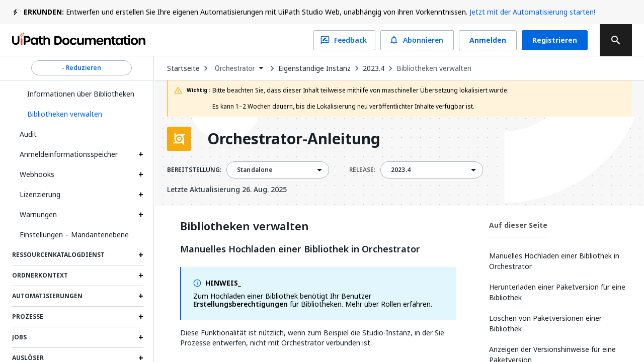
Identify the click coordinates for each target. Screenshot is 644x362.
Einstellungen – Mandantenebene (74, 235)
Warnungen (38, 214)
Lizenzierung (40, 194)
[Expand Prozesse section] (141, 317)
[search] (616, 40)
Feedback (344, 40)
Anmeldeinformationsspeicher (69, 154)
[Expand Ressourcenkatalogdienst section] (141, 255)
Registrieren (555, 40)
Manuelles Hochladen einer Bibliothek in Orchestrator (300, 249)
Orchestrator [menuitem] (235, 68)
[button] (82, 114)
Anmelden (488, 40)
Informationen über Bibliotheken (81, 94)
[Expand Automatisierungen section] (141, 296)
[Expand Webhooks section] (141, 174)
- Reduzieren (82, 68)
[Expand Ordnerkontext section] (141, 276)
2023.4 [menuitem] (401, 170)
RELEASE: (362, 170)
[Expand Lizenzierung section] (141, 195)
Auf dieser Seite (518, 225)
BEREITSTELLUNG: (194, 170)
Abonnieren (417, 40)
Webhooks (37, 174)
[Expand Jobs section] (141, 337)
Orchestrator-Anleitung (294, 139)
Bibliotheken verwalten (434, 68)
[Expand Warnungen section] (141, 215)
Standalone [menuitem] (255, 170)
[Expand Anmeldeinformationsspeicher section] (141, 154)
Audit (28, 134)
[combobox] (239, 69)
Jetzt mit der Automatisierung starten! (532, 12)
